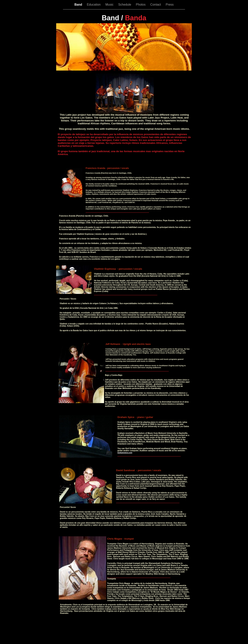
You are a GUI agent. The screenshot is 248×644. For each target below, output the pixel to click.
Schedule (125, 5)
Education (94, 5)
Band (79, 5)
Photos (141, 5)
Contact (156, 5)
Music (110, 5)
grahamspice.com (125, 453)
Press (170, 5)
